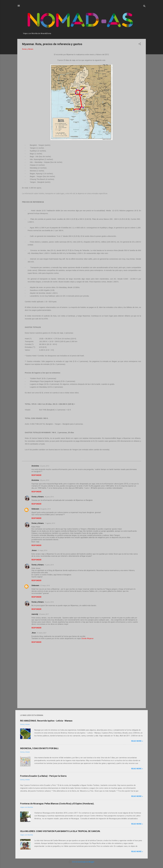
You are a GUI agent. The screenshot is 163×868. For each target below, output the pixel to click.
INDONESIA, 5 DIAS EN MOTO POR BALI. (40, 748)
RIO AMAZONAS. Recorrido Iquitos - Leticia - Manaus (46, 721)
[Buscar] (144, 6)
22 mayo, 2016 (45, 586)
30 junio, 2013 (49, 497)
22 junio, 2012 (45, 466)
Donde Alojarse (88, 638)
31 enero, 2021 (42, 633)
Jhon (34, 633)
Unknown (35, 509)
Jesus (34, 550)
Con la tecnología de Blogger (82, 862)
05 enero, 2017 (44, 614)
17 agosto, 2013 (50, 523)
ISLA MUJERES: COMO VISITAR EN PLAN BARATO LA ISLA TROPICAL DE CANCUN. (60, 831)
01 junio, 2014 (49, 565)
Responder (36, 475)
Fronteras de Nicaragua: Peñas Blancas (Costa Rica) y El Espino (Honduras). (57, 804)
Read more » (137, 741)
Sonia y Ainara (38, 497)
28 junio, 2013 (45, 480)
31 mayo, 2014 (42, 550)
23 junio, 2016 (49, 602)
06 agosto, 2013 (45, 509)
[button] (140, 44)
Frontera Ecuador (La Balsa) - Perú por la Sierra (43, 776)
